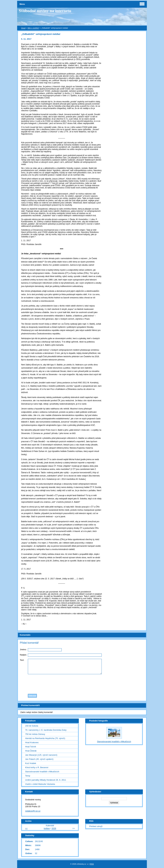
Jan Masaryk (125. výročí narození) (41, 755)
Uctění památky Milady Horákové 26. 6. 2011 (46, 780)
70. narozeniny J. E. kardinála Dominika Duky (46, 730)
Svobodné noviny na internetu (45, 11)
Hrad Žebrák (31, 751)
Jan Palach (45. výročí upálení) (39, 759)
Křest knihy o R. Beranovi (37, 767)
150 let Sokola (32, 726)
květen (47, 828)
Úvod (23, 28)
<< (26, 828)
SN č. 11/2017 (33, 28)
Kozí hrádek (31, 763)
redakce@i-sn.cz (33, 811)
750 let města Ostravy (35, 734)
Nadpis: (23, 655)
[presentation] (82, 683)
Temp (28, 776)
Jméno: (23, 649)
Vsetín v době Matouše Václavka (40, 784)
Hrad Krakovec (32, 742)
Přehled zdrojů (96, 826)
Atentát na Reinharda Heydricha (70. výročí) (45, 738)
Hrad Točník (31, 747)
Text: (22, 660)
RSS (92, 864)
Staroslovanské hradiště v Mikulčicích (42, 772)
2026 (54, 828)
